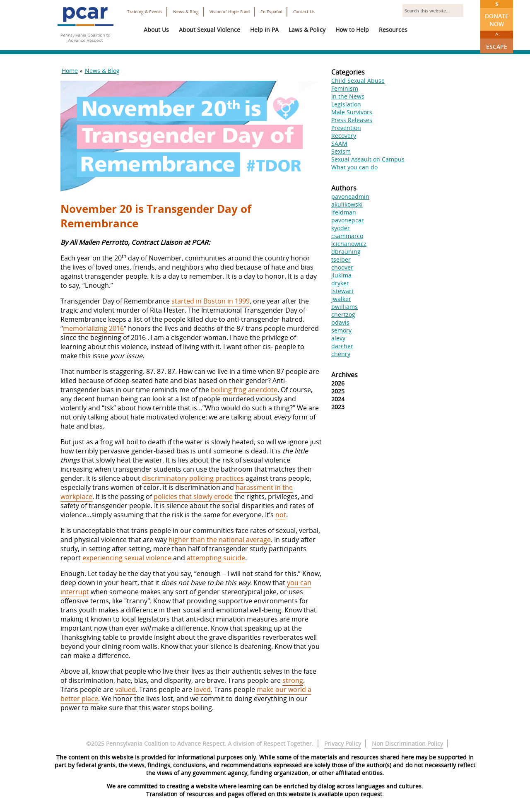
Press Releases (352, 120)
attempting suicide (216, 558)
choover (342, 267)
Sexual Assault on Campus (368, 159)
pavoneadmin (350, 196)
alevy (338, 338)
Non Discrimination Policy (407, 743)
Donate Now (497, 14)
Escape (497, 41)
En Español (271, 12)
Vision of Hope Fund (230, 12)
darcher (342, 346)
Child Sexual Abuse (358, 81)
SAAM (339, 143)
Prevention (346, 128)
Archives (344, 375)
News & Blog (186, 12)
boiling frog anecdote (244, 390)
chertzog (343, 314)
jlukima (341, 275)
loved (202, 689)
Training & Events (145, 12)
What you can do (354, 167)
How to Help (352, 30)
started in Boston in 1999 (211, 301)
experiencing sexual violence (127, 558)
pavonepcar (348, 220)
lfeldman (344, 212)
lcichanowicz (349, 244)
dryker (340, 283)
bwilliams (344, 307)
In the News (348, 96)
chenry (341, 354)
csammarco (347, 236)
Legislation (346, 104)
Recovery (344, 136)
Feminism (345, 88)
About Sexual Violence (210, 30)
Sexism (341, 151)
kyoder (341, 228)
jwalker (341, 299)
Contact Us (304, 12)
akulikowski (347, 204)
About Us (156, 30)
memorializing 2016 (93, 328)
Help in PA (264, 30)
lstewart (342, 291)
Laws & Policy (307, 30)
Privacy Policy (343, 743)
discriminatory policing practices (193, 478)
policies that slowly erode (193, 496)
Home (70, 71)
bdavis (340, 322)
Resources (393, 30)
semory (341, 330)
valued (125, 689)
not (281, 515)
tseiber (341, 259)
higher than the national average (220, 540)
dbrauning (346, 252)
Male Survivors (352, 112)
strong (293, 680)
